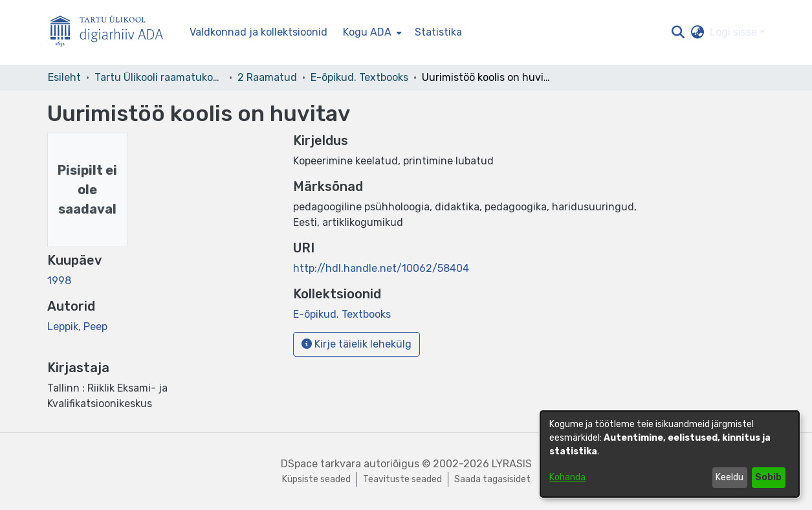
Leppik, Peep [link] (77, 327)
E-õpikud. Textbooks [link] (359, 77)
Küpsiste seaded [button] (316, 479)
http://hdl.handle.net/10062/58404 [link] (381, 268)
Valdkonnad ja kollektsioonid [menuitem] (258, 32)
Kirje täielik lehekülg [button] (357, 344)
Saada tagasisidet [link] (492, 479)
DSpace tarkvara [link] (321, 464)
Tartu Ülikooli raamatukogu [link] (159, 77)
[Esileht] (112, 33)
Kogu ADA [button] (367, 32)
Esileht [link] (64, 77)
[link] (342, 314)
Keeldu (730, 477)
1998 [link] (59, 281)
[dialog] (670, 454)
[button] (678, 32)
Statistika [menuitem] (438, 32)
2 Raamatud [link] (267, 77)
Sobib (768, 477)
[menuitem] (371, 32)
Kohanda (567, 477)
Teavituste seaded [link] (402, 479)
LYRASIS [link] (512, 464)
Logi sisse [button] (735, 32)
